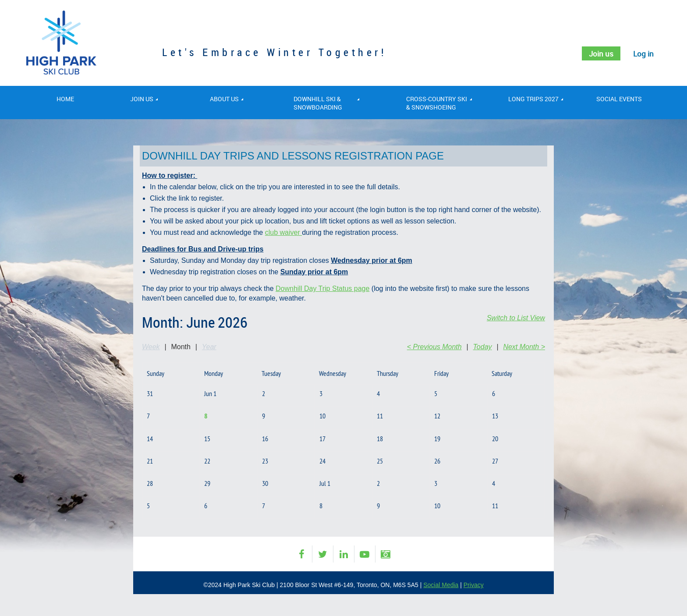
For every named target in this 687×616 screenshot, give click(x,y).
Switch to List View (516, 318)
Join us (599, 53)
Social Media (441, 585)
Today (483, 347)
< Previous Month (434, 347)
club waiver (283, 232)
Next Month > (524, 347)
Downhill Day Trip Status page (322, 289)
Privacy (474, 585)
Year (209, 347)
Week (151, 347)
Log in (643, 53)
